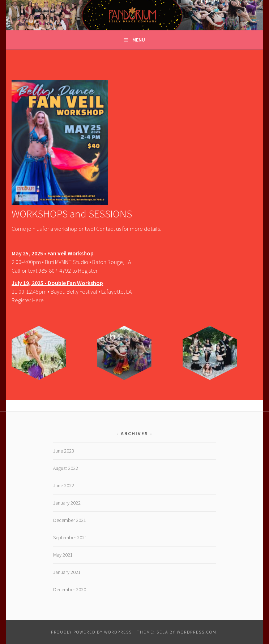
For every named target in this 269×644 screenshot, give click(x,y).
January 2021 (67, 572)
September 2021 (70, 537)
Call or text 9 (26, 271)
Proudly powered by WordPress (91, 632)
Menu (139, 40)
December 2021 (70, 520)
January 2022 (67, 503)
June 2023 (64, 451)
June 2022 (64, 485)
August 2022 (66, 468)
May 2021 (63, 555)
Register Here (28, 300)
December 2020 (70, 589)
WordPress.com (197, 632)
